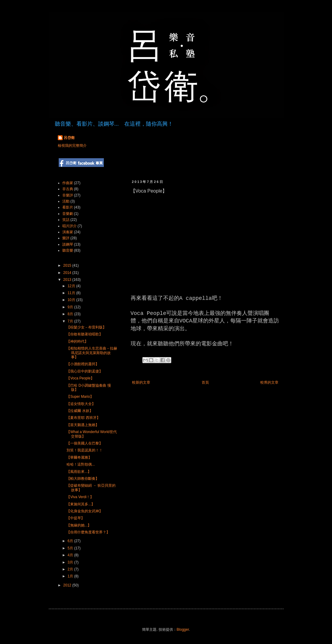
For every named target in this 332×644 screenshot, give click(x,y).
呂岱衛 (69, 138)
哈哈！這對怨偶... (81, 464)
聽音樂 (68, 250)
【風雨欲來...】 (79, 472)
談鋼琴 (68, 244)
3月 (71, 562)
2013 (68, 280)
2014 (68, 273)
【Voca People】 (80, 378)
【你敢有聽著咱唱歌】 (85, 334)
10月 (72, 300)
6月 (71, 541)
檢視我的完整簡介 (72, 146)
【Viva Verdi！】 (80, 497)
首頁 (205, 382)
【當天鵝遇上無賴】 (83, 425)
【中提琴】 (76, 518)
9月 (71, 307)
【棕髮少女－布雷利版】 (86, 327)
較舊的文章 (269, 382)
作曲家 (68, 183)
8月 (71, 314)
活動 (66, 201)
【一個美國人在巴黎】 (85, 443)
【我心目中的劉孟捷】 (85, 371)
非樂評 (68, 195)
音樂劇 (68, 214)
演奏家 (68, 232)
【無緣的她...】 (79, 525)
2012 (68, 585)
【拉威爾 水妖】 (80, 411)
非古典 (68, 189)
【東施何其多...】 (81, 504)
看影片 (68, 207)
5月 (71, 548)
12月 (72, 286)
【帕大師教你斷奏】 (83, 479)
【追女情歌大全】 (81, 404)
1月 (71, 576)
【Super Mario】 (80, 397)
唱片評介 (70, 226)
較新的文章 (141, 382)
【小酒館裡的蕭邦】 (83, 364)
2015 (68, 265)
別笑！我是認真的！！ (85, 450)
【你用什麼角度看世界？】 (88, 532)
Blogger (183, 630)
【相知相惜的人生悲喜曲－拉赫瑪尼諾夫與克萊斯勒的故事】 (92, 353)
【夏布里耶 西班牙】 (83, 418)
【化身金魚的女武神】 (85, 511)
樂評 (66, 238)
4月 (71, 555)
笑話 (66, 220)
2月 (71, 569)
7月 (71, 321)
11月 (72, 293)
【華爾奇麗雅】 (79, 457)
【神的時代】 (77, 341)
